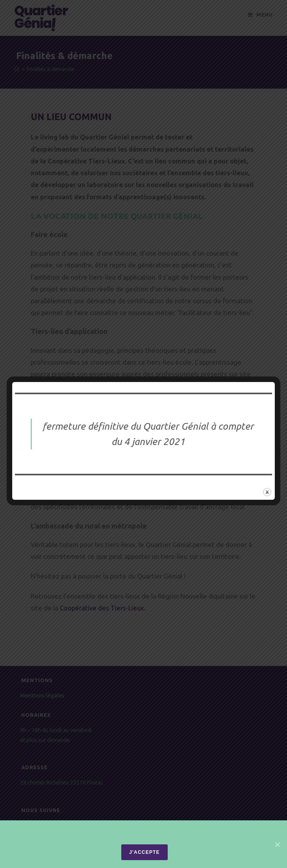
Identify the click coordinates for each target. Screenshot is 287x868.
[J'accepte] (277, 844)
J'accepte (144, 852)
